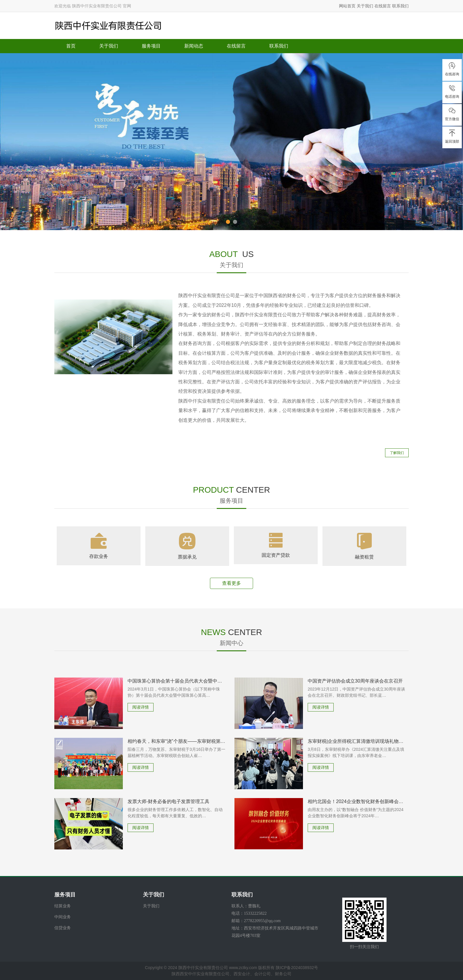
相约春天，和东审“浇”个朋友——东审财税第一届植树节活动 (177, 741)
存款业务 (99, 556)
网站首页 (347, 6)
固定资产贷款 (276, 555)
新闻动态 (194, 46)
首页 (71, 46)
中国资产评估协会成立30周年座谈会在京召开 (355, 681)
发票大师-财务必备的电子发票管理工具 (168, 801)
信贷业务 (63, 928)
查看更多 (231, 583)
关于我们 (365, 6)
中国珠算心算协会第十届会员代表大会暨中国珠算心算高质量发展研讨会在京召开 (177, 681)
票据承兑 (187, 557)
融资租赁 (364, 557)
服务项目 (151, 46)
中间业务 (63, 917)
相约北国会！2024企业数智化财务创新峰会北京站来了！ (357, 801)
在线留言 (383, 6)
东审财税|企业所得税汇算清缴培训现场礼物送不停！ (357, 741)
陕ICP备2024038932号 (297, 968)
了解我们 (397, 453)
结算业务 (63, 906)
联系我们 (400, 6)
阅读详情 (141, 707)
